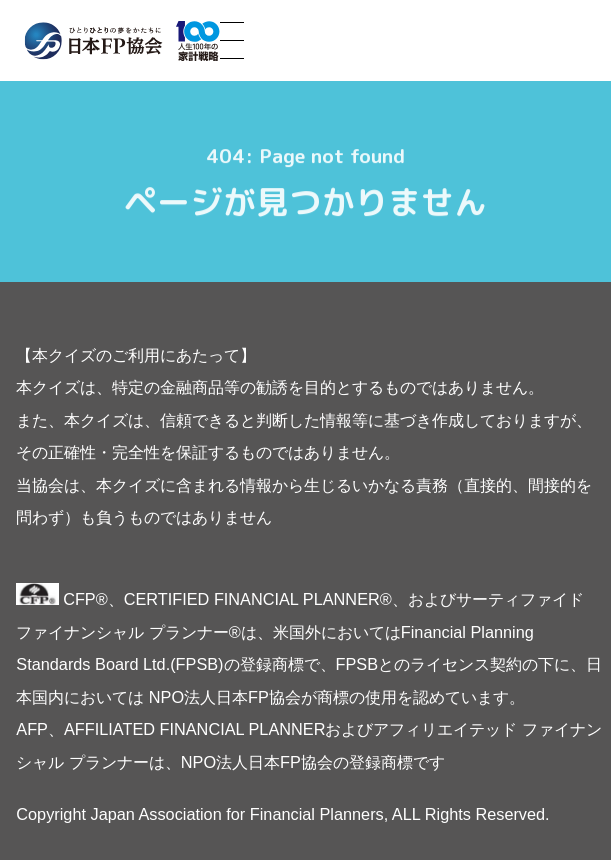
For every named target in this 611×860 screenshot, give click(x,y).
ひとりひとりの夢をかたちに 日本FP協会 (122, 40)
